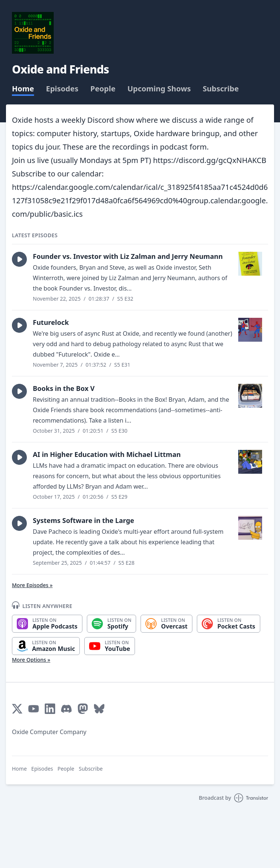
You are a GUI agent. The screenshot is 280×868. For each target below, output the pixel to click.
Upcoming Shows (159, 89)
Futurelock (51, 322)
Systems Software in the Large (84, 520)
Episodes (62, 89)
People (103, 89)
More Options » (31, 660)
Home (23, 89)
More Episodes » (32, 585)
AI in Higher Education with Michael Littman (107, 454)
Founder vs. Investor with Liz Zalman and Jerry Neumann (128, 256)
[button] (19, 259)
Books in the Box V (64, 388)
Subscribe (221, 89)
